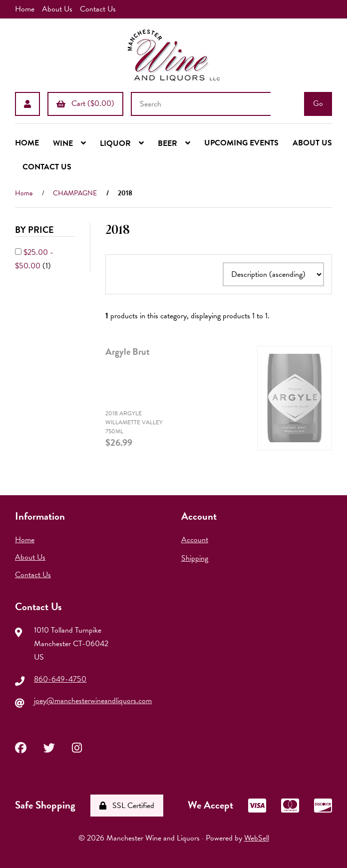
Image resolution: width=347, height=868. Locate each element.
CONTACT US (47, 167)
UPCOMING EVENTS (241, 143)
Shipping (195, 558)
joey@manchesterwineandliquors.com (93, 701)
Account (195, 540)
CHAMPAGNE (75, 193)
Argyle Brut (128, 352)
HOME (27, 143)
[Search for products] (201, 104)
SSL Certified (127, 806)
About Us (57, 9)
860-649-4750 (60, 679)
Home (25, 9)
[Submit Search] (318, 104)
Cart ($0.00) (85, 103)
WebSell (257, 838)
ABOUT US (312, 143)
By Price (35, 230)
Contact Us (98, 9)
